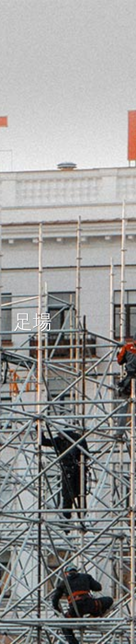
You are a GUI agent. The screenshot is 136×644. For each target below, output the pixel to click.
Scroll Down (68, 635)
